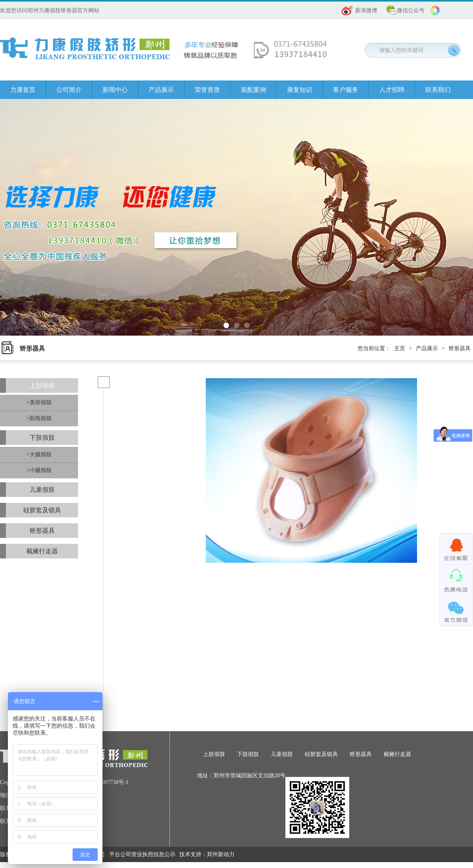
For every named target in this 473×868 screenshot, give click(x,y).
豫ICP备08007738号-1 (103, 782)
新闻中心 (115, 90)
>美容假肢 (39, 402)
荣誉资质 (207, 90)
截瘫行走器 (42, 551)
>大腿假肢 (39, 455)
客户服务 (346, 90)
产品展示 (161, 90)
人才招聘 (392, 90)
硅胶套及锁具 (42, 510)
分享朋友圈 (458, 10)
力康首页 (23, 90)
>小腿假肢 (39, 470)
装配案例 (253, 90)
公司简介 (69, 90)
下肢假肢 (42, 438)
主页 (400, 348)
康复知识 (300, 90)
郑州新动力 (221, 854)
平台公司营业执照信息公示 (142, 854)
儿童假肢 (42, 490)
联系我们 (438, 90)
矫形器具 (460, 348)
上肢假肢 (42, 385)
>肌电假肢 (39, 418)
